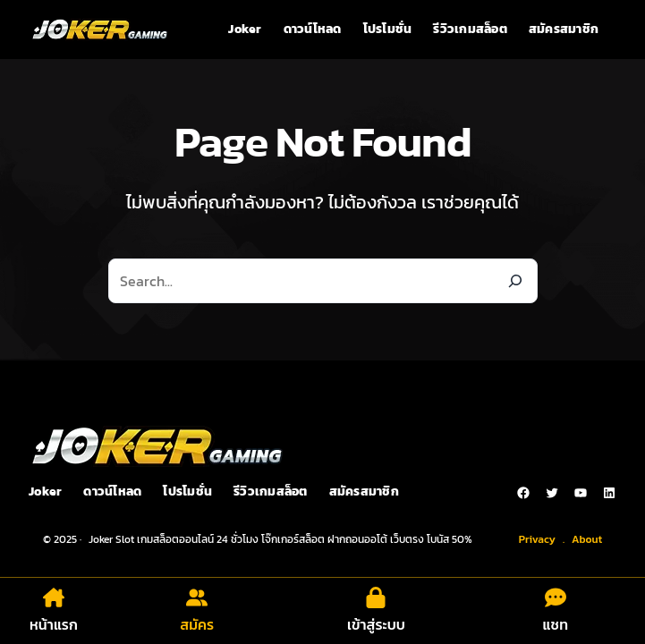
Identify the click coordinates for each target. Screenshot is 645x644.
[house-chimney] (54, 597)
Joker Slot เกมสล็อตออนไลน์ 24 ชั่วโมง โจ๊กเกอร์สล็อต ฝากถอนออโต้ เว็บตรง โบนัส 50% (280, 539)
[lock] (376, 597)
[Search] (515, 281)
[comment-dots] (556, 597)
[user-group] (197, 597)
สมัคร (197, 624)
